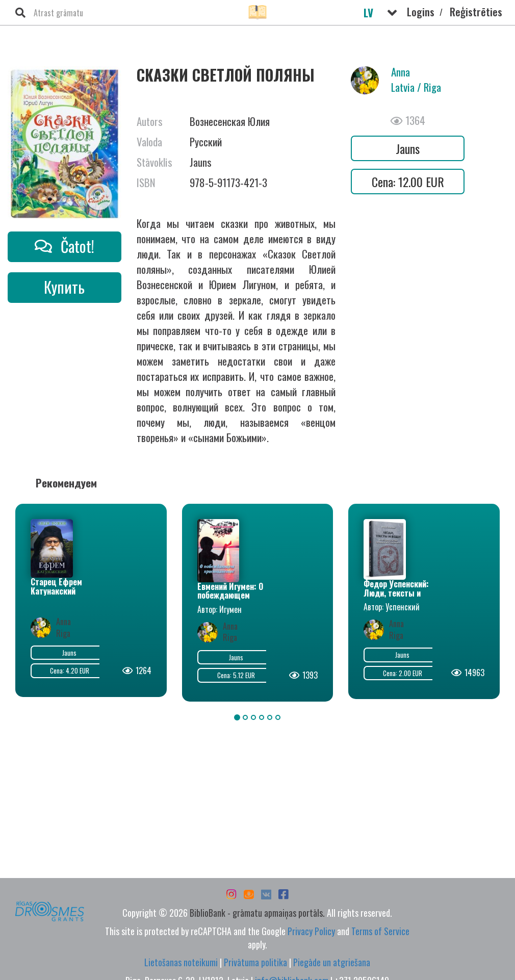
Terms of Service (380, 931)
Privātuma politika (255, 962)
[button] (392, 13)
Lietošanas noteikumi (181, 962)
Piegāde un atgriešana (332, 962)
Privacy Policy (311, 931)
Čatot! (65, 246)
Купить (64, 287)
